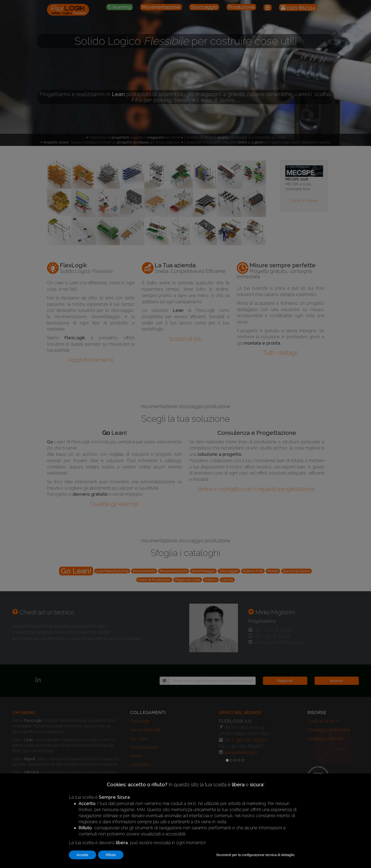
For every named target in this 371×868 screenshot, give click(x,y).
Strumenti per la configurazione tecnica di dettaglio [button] (255, 855)
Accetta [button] (82, 855)
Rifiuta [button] (111, 855)
